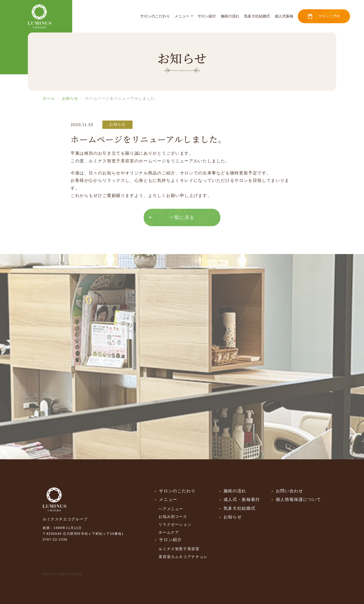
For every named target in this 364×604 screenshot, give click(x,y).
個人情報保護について (299, 500)
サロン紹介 (207, 16)
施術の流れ (230, 16)
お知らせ (233, 517)
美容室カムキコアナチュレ (183, 557)
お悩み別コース (173, 517)
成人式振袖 (284, 16)
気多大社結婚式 (257, 16)
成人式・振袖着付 (242, 500)
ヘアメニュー (171, 509)
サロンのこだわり (155, 16)
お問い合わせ (289, 491)
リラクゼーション (175, 524)
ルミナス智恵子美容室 (179, 549)
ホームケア (169, 532)
